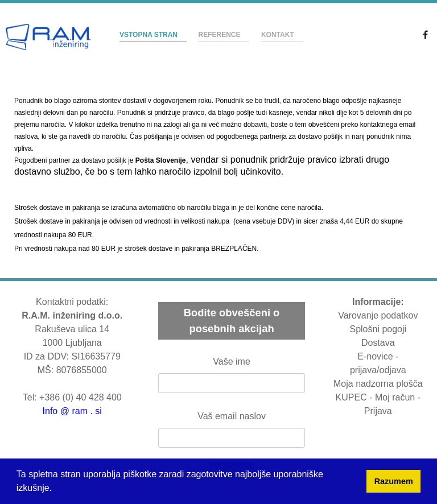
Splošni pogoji (378, 329)
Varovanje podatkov (378, 315)
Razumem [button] (394, 481)
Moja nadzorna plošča (378, 384)
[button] (53, 489)
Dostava (378, 343)
